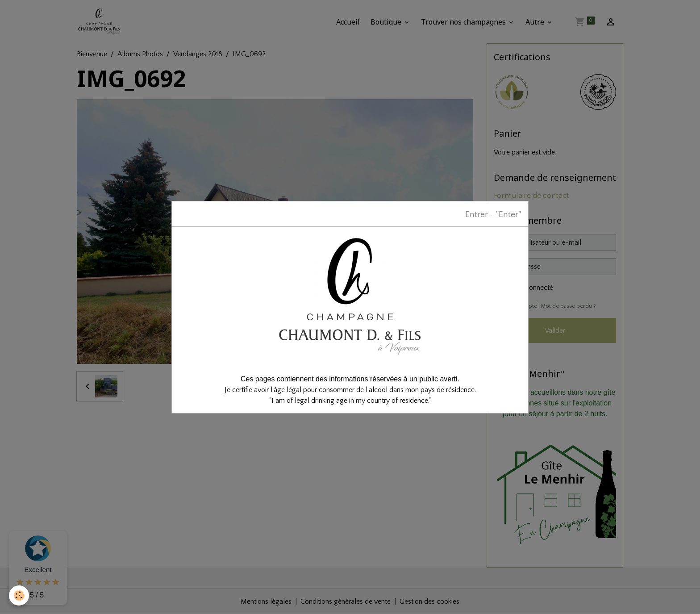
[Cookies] (19, 595)
